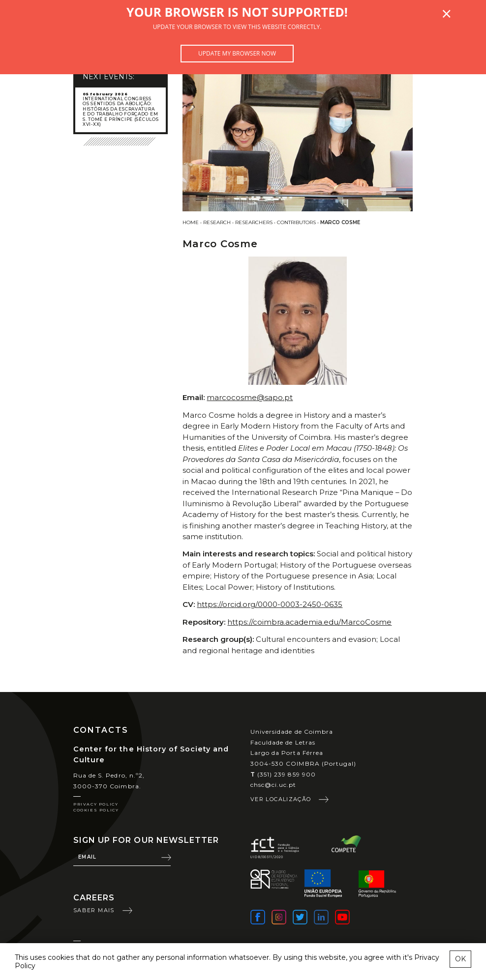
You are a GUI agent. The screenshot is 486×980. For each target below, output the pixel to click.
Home (191, 222)
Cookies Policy (96, 810)
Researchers (254, 222)
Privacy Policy (96, 804)
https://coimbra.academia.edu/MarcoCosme (309, 622)
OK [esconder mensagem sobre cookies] (460, 959)
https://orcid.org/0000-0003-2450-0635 (270, 604)
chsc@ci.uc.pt (273, 785)
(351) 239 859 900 (283, 774)
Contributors (296, 222)
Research (217, 222)
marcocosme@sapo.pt (250, 397)
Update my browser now (237, 53)
